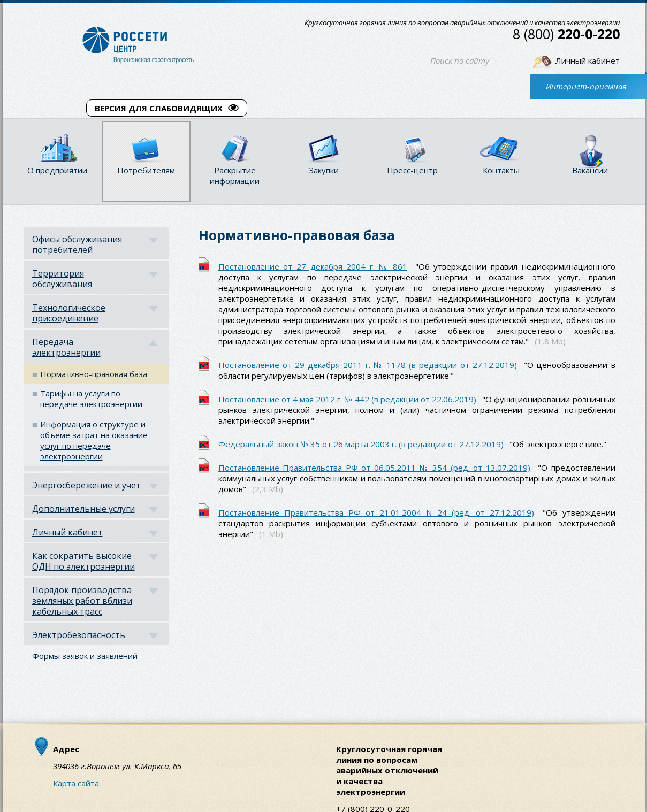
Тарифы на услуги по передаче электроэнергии (91, 399)
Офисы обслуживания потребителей (77, 244)
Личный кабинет (588, 60)
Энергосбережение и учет (86, 485)
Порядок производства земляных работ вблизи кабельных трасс (82, 601)
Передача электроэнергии (66, 347)
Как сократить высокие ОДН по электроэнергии (83, 561)
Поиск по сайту (460, 60)
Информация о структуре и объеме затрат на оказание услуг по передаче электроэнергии (94, 440)
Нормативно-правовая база (94, 374)
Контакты (501, 170)
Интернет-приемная (586, 86)
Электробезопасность (79, 635)
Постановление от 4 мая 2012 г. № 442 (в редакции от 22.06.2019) (348, 399)
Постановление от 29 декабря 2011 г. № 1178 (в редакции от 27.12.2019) (368, 365)
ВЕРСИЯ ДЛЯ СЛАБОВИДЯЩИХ (167, 108)
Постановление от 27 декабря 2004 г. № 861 (313, 266)
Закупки (324, 170)
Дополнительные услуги (83, 509)
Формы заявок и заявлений (85, 656)
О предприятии (57, 170)
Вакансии (590, 170)
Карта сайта (76, 783)
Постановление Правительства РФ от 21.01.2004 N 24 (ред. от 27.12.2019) (376, 512)
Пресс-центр (412, 170)
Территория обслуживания (62, 279)
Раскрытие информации (235, 175)
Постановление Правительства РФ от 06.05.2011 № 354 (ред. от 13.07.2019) (375, 468)
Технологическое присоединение (69, 313)
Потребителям (146, 170)
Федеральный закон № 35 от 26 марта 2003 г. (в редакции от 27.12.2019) (361, 444)
